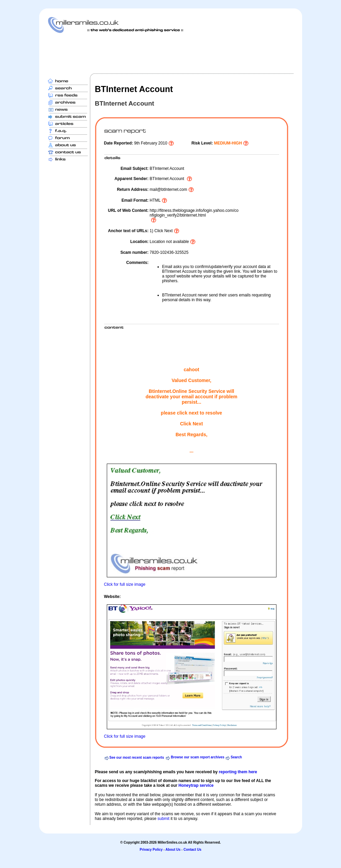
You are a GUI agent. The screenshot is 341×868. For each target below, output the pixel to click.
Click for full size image (125, 584)
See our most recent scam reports (137, 758)
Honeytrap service (196, 785)
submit (163, 819)
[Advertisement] (171, 53)
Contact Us (192, 850)
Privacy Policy (151, 850)
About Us (173, 850)
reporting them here (238, 772)
